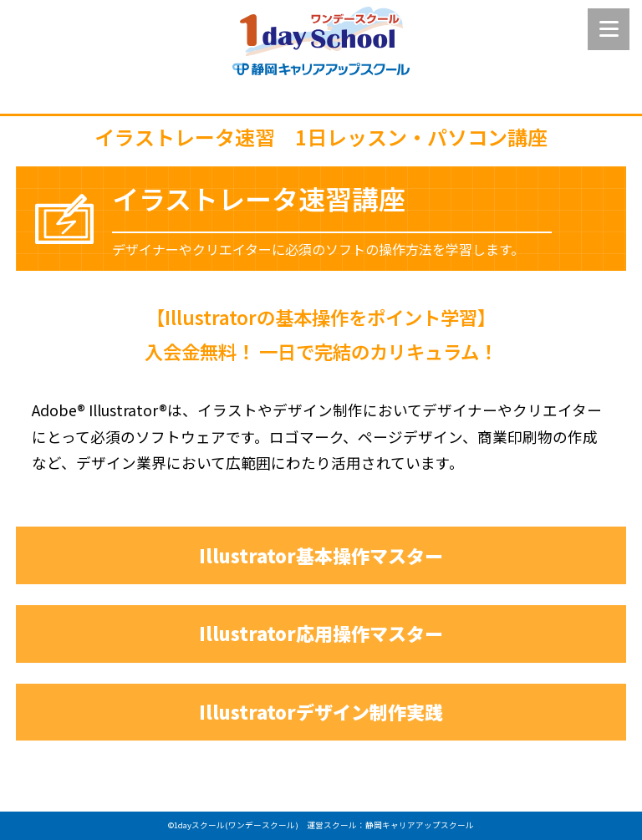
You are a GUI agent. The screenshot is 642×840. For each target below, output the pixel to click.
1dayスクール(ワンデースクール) (236, 825)
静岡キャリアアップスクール (420, 825)
